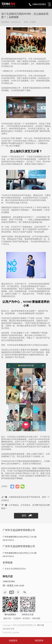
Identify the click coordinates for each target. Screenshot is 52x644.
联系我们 (27, 618)
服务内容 (7, 618)
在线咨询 (13, 641)
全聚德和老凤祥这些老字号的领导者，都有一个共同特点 (26, 499)
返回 (27, 516)
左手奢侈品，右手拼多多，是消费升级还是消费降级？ (26, 507)
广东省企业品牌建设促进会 (14, 569)
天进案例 (17, 618)
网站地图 (36, 618)
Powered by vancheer (11, 632)
